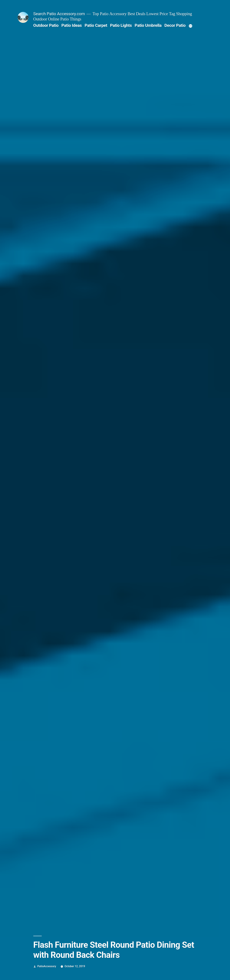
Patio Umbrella (148, 25)
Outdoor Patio (46, 25)
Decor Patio (175, 25)
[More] (191, 26)
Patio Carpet (96, 25)
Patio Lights (121, 25)
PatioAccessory (47, 966)
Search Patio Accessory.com (59, 14)
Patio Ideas (72, 25)
